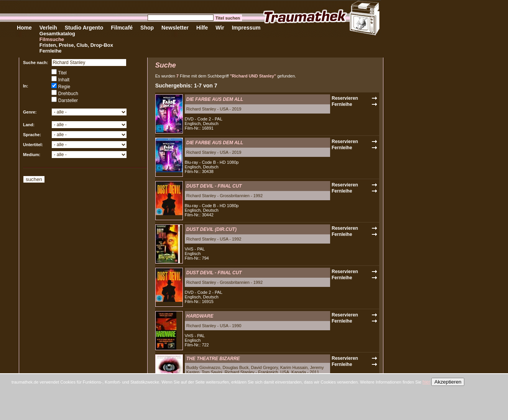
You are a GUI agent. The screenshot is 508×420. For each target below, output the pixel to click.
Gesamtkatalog (57, 34)
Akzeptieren (448, 382)
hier (426, 382)
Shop (147, 28)
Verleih (48, 28)
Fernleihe (51, 51)
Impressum (246, 28)
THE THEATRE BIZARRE (213, 359)
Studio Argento (84, 28)
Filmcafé (122, 28)
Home (24, 28)
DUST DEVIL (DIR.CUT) (211, 229)
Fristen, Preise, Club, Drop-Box (76, 45)
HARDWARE (200, 316)
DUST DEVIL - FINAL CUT (214, 186)
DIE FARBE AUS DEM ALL (215, 99)
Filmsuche (52, 39)
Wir (220, 28)
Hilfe (202, 28)
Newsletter (175, 28)
